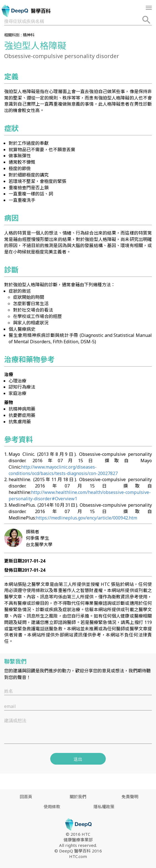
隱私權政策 (104, 807)
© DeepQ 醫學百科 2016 (78, 851)
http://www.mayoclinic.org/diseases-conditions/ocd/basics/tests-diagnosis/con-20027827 (63, 470)
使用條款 (52, 807)
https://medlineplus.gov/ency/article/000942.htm (86, 518)
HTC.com (78, 856)
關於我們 (78, 797)
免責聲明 (130, 797)
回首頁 (26, 797)
